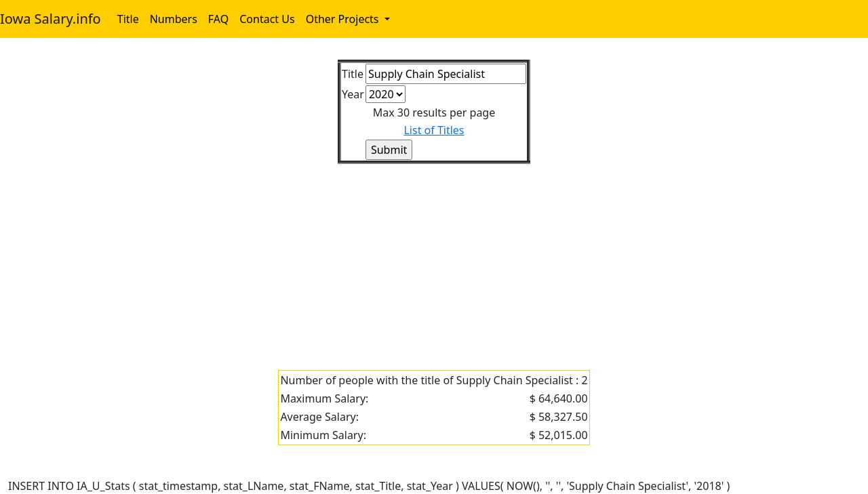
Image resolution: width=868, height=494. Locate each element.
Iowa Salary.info (51, 19)
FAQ (218, 19)
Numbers (174, 19)
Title (128, 19)
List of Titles (434, 130)
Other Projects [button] (344, 19)
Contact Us (267, 19)
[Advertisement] (415, 259)
